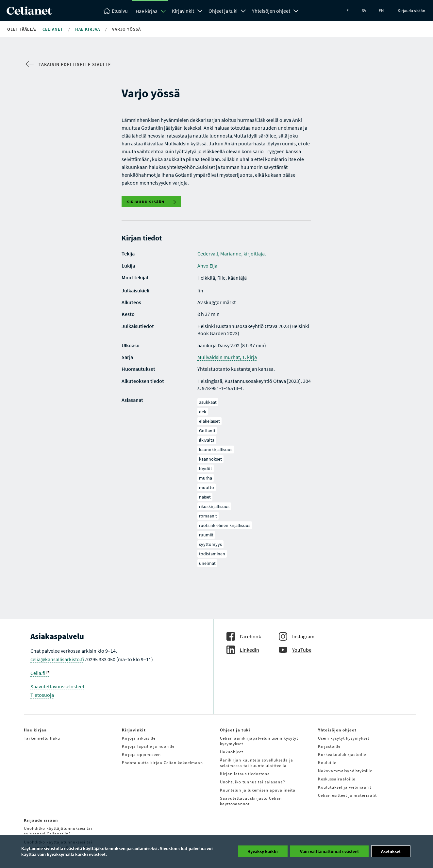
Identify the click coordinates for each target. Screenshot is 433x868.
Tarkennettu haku (42, 738)
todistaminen (212, 554)
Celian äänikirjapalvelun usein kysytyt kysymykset (259, 741)
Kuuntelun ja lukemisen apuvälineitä (258, 790)
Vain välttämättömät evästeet (329, 851)
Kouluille (327, 763)
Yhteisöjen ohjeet (271, 11)
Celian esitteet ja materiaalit (347, 795)
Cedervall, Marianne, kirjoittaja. (232, 254)
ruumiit (206, 535)
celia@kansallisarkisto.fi (57, 659)
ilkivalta (207, 440)
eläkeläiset (209, 421)
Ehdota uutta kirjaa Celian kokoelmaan (162, 763)
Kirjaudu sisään (411, 11)
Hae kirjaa (147, 11)
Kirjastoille (329, 746)
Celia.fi (40, 673)
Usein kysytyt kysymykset (344, 738)
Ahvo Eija (207, 266)
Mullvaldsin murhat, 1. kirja (227, 357)
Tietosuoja (42, 695)
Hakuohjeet (232, 752)
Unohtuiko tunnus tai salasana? (253, 782)
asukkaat (208, 402)
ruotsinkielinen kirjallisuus (225, 525)
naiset (205, 497)
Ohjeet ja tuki (223, 11)
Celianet (53, 29)
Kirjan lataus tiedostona (245, 774)
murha (206, 478)
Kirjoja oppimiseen (141, 754)
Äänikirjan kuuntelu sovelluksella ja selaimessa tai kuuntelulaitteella (257, 763)
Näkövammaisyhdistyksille (345, 771)
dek (203, 412)
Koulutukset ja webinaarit (345, 787)
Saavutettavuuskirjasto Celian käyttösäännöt (251, 801)
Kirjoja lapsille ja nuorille (148, 746)
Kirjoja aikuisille (139, 738)
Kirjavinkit (183, 11)
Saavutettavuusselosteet (57, 686)
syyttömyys (210, 544)
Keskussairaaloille (337, 779)
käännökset (210, 459)
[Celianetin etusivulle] (29, 13)
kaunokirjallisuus (216, 450)
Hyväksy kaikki (263, 851)
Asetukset (391, 851)
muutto (207, 487)
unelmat (207, 563)
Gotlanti (207, 431)
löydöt (206, 468)
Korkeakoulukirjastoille (342, 754)
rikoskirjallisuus (214, 506)
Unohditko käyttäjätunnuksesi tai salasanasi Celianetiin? (58, 831)
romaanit (208, 516)
